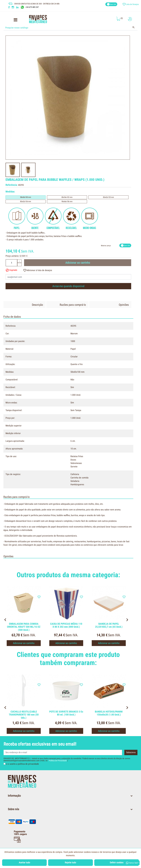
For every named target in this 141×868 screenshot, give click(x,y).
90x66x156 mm (67, 201)
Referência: (12, 185)
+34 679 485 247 (32, 7)
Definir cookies (117, 863)
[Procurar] (71, 28)
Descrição (37, 305)
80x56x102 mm (67, 197)
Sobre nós (13, 809)
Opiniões (124, 305)
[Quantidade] (11, 263)
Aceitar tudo (24, 863)
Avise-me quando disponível (68, 286)
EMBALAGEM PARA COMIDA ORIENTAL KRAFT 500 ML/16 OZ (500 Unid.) (24, 627)
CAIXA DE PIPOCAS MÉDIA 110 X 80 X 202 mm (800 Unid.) (66, 625)
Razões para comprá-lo (73, 305)
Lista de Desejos (131, 4)
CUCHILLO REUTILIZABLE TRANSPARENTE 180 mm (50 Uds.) (24, 715)
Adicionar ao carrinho (78, 263)
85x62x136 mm (26, 201)
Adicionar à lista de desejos (38, 270)
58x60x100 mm (26, 197)
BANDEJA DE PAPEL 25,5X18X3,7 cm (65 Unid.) (109, 625)
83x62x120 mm (108, 197)
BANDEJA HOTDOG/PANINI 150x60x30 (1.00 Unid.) (109, 713)
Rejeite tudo (70, 863)
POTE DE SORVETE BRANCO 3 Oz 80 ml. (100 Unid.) (66, 713)
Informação (14, 796)
